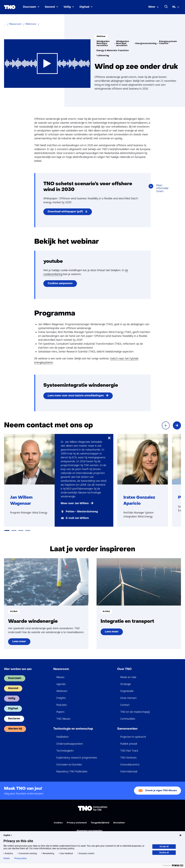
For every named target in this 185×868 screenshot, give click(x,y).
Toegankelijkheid (100, 823)
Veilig (67, 7)
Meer (152, 7)
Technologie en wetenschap (73, 729)
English (8, 835)
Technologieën (65, 751)
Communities (128, 719)
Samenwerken (127, 729)
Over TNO (124, 669)
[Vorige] (166, 425)
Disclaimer (119, 823)
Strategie (126, 684)
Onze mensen (128, 698)
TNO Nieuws (63, 719)
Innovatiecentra (130, 765)
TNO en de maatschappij (135, 712)
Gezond (50, 7)
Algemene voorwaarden (89, 831)
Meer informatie (164, 189)
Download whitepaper (70, 212)
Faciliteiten (63, 737)
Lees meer (20, 643)
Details (7, 858)
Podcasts (62, 705)
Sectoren (14, 719)
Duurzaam (30, 7)
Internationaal (129, 772)
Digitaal (84, 7)
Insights (61, 698)
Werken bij (15, 729)
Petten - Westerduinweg (82, 512)
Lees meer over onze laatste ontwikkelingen (76, 396)
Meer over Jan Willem (75, 503)
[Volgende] (177, 425)
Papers (60, 712)
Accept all (164, 846)
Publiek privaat (129, 744)
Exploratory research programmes (77, 758)
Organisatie (127, 691)
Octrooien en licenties (69, 765)
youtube (53, 262)
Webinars (62, 691)
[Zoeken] (166, 7)
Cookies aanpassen (60, 283)
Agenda (61, 684)
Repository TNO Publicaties (72, 772)
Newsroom (61, 669)
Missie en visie (128, 677)
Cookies (58, 823)
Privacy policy (20, 858)
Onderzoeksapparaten (70, 744)
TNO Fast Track (129, 751)
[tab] (7, 530)
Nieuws (60, 677)
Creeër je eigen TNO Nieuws (161, 791)
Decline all (164, 853)
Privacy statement (77, 823)
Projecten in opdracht (133, 737)
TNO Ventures (128, 758)
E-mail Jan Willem (77, 518)
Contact (125, 705)
